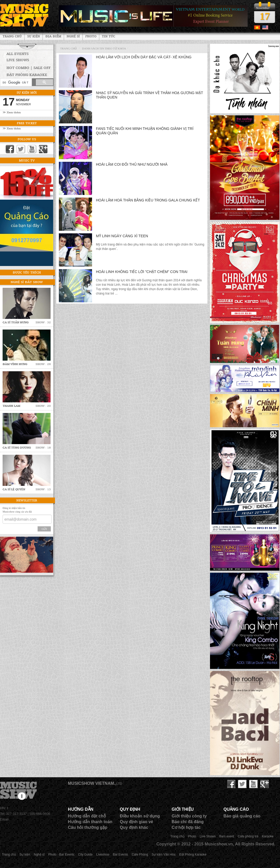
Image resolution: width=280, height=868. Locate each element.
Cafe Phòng (140, 855)
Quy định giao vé (136, 822)
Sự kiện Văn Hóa (164, 855)
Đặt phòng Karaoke (27, 75)
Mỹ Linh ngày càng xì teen (122, 236)
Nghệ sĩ (73, 36)
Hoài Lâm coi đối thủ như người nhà (132, 164)
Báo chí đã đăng (188, 822)
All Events (17, 54)
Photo (91, 36)
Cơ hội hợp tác (186, 827)
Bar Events (120, 855)
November (23, 104)
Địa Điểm (53, 36)
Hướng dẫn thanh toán (90, 822)
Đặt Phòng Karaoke (193, 855)
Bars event (227, 836)
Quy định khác (134, 827)
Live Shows (18, 60)
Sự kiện (34, 36)
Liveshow (103, 855)
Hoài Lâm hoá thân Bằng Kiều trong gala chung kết (148, 200)
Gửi (44, 529)
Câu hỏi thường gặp (88, 827)
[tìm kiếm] (15, 82)
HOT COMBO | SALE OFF (29, 68)
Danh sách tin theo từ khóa (104, 48)
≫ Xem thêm (12, 112)
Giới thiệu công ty (189, 816)
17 (265, 16)
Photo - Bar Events (61, 855)
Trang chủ (12, 36)
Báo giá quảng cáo (242, 816)
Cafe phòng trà (248, 836)
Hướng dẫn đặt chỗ (87, 816)
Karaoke (268, 836)
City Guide (85, 855)
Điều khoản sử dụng (140, 816)
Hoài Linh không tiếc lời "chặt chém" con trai (142, 272)
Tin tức (108, 36)
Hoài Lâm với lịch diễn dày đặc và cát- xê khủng (144, 57)
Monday (23, 100)
